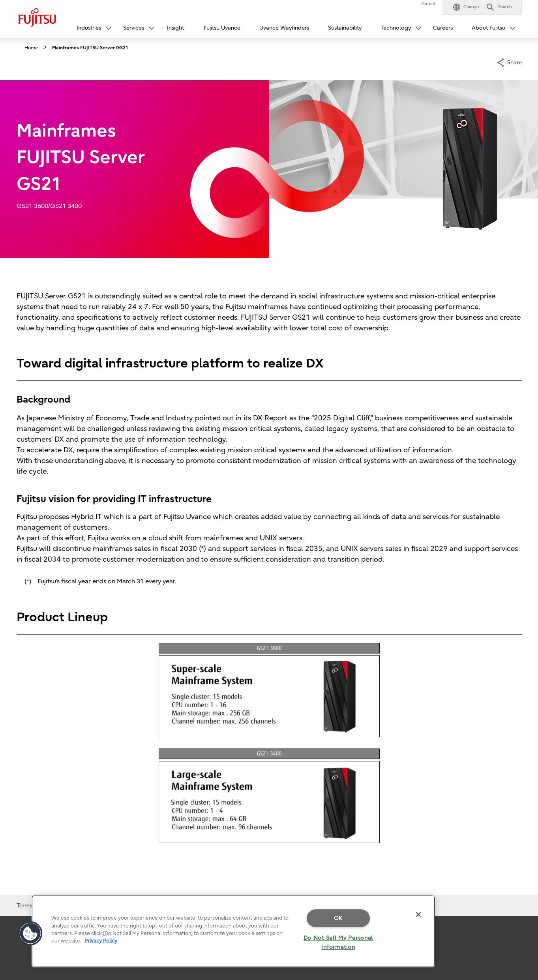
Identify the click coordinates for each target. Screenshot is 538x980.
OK (338, 918)
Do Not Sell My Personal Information (338, 943)
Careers (443, 28)
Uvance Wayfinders (284, 28)
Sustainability (345, 28)
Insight (175, 28)
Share (515, 62)
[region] (233, 931)
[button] (466, 7)
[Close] (418, 914)
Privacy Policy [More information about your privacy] (101, 941)
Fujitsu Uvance (222, 28)
